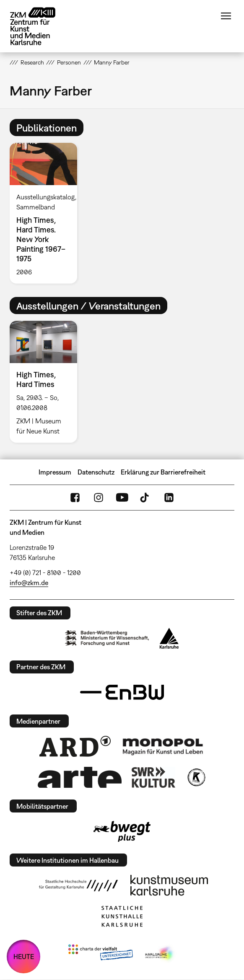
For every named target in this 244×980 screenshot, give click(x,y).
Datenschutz (96, 472)
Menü (226, 16)
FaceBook (75, 498)
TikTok (145, 498)
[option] (47, 213)
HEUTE (24, 957)
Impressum (55, 472)
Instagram (99, 498)
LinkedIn (169, 498)
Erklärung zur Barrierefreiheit (163, 472)
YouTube (122, 498)
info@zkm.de (29, 583)
